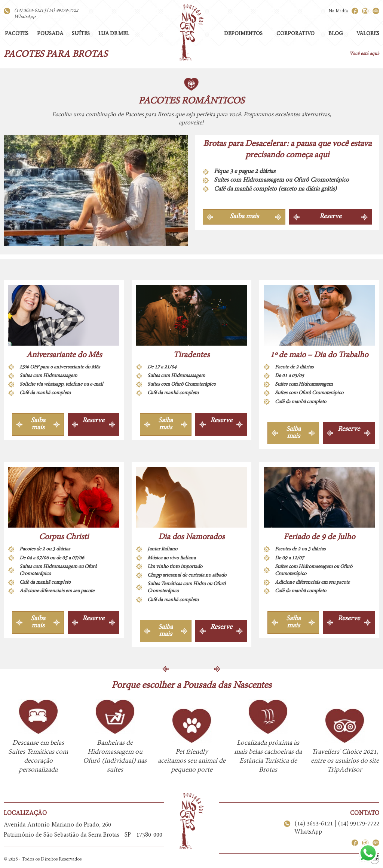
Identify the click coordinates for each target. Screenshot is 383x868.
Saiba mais (244, 217)
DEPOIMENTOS (243, 34)
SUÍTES (81, 34)
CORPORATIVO (295, 34)
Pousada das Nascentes (191, 33)
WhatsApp (25, 17)
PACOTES (17, 34)
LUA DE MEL (114, 34)
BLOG (335, 34)
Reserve (330, 217)
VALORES (368, 34)
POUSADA (50, 34)
